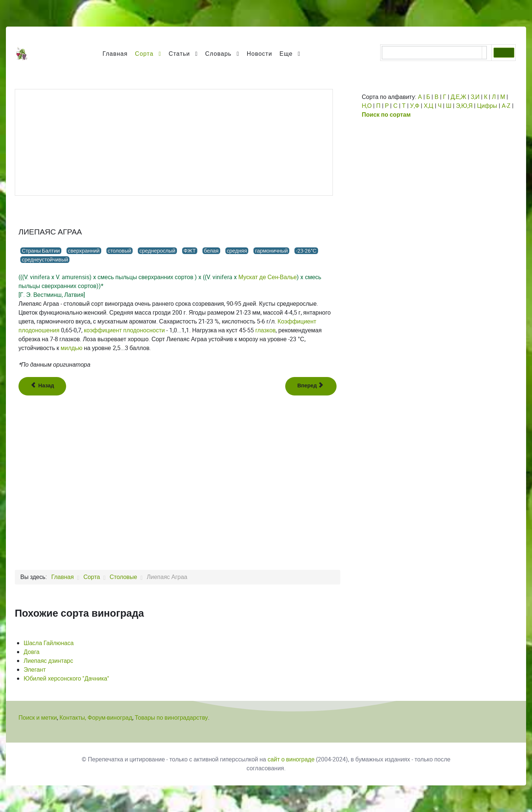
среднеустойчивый (45, 260)
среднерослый (157, 251)
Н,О (367, 106)
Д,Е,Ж (458, 97)
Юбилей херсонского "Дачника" (66, 679)
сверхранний (84, 251)
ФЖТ (190, 251)
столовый (120, 251)
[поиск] (432, 53)
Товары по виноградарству (171, 718)
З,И (475, 97)
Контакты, (74, 718)
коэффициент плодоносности (124, 330)
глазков (265, 330)
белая (211, 251)
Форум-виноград (110, 718)
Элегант (35, 670)
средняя (237, 251)
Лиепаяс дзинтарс (48, 661)
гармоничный (271, 251)
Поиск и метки (38, 718)
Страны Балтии (41, 251)
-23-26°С (306, 251)
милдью (71, 348)
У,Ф (415, 106)
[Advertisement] (174, 143)
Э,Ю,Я (464, 106)
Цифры (487, 106)
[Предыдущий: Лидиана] (42, 386)
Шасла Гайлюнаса (49, 643)
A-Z (506, 106)
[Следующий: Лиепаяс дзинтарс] (311, 386)
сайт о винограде (291, 759)
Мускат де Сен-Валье (267, 277)
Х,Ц (429, 106)
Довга (32, 652)
